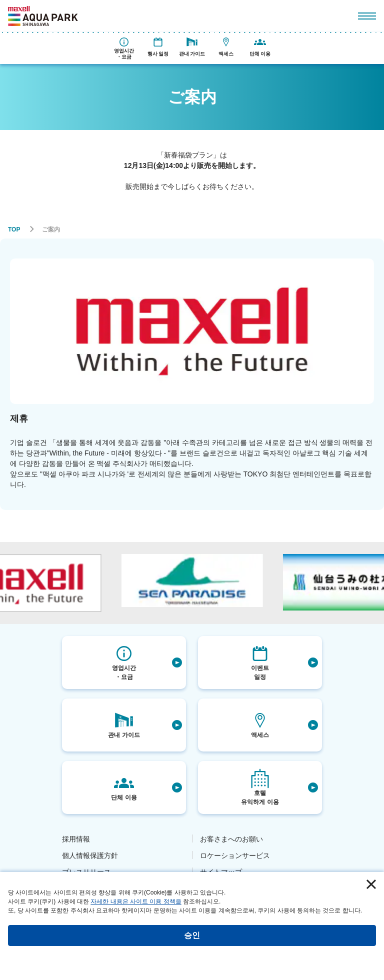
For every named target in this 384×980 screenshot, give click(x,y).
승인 (192, 935)
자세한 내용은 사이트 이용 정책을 (136, 901)
